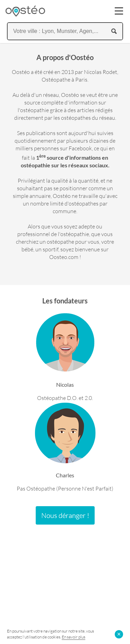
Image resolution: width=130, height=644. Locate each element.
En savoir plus (73, 637)
